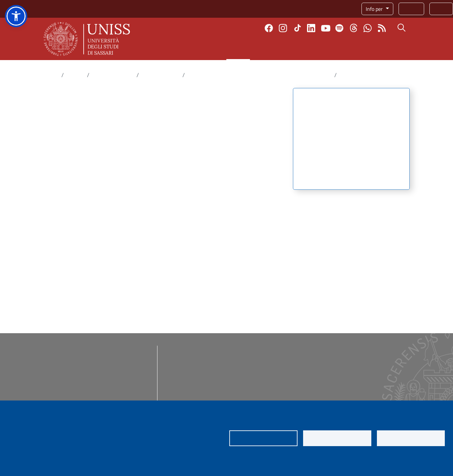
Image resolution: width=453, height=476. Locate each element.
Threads (353, 28)
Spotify (339, 28)
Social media (345, 357)
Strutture (310, 136)
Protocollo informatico (193, 385)
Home (51, 75)
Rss (382, 28)
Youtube (326, 28)
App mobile (262, 371)
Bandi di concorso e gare (195, 357)
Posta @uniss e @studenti (198, 371)
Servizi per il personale (275, 393)
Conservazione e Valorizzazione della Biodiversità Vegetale (259, 75)
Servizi (441, 9)
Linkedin (311, 28)
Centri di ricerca (161, 75)
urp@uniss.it (70, 389)
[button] (16, 16)
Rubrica (411, 9)
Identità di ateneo (350, 364)
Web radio (342, 385)
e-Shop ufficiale (348, 371)
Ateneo (165, 49)
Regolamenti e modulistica (197, 364)
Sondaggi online (268, 378)
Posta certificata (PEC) (193, 378)
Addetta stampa (348, 349)
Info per (375, 9)
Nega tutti (337, 438)
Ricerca (238, 49)
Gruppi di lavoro (318, 146)
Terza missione (343, 49)
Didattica (201, 49)
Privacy (19, 460)
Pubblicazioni (315, 167)
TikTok (298, 28)
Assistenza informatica (193, 400)
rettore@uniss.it (86, 373)
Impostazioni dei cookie (263, 438)
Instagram (283, 28)
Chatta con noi (368, 28)
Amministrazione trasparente (201, 349)
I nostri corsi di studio (274, 349)
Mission (308, 115)
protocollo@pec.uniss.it (81, 381)
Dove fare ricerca (113, 75)
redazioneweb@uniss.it (83, 397)
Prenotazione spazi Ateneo (280, 400)
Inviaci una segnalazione (358, 393)
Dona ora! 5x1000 (270, 357)
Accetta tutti (411, 438)
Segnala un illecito (351, 400)
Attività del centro (322, 125)
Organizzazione (318, 178)
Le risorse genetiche (323, 157)
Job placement (266, 385)
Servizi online (183, 393)
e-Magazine (344, 378)
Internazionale (284, 49)
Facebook (269, 28)
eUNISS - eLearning (272, 364)
